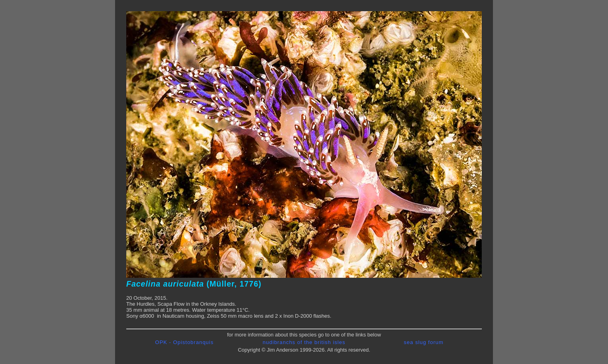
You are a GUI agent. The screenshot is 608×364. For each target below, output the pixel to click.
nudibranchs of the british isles (304, 342)
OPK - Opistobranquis (184, 342)
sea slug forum (424, 342)
